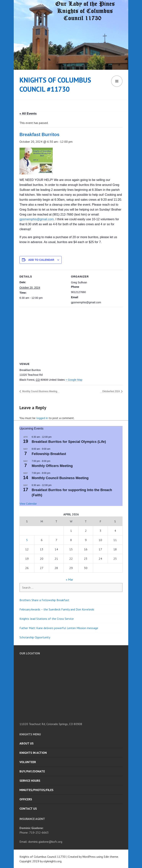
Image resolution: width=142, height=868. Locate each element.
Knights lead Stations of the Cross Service (47, 619)
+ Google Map (74, 380)
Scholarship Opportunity (35, 637)
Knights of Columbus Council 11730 (43, 857)
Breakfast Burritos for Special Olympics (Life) (69, 442)
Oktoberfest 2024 (111, 391)
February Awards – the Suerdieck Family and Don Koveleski (57, 609)
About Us (27, 743)
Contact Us (28, 809)
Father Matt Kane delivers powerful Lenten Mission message (59, 628)
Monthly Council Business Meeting (39, 391)
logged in (42, 418)
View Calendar (28, 504)
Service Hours (30, 781)
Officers (26, 799)
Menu (117, 81)
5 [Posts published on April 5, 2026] (27, 540)
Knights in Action (33, 753)
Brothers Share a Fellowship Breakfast (44, 600)
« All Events (28, 114)
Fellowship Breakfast (49, 454)
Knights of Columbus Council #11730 (55, 84)
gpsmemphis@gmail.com (37, 219)
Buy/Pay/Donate (32, 771)
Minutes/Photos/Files (36, 790)
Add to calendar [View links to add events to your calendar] (41, 260)
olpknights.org (52, 861)
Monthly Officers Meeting (52, 466)
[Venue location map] (71, 334)
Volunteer (28, 762)
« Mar (69, 579)
